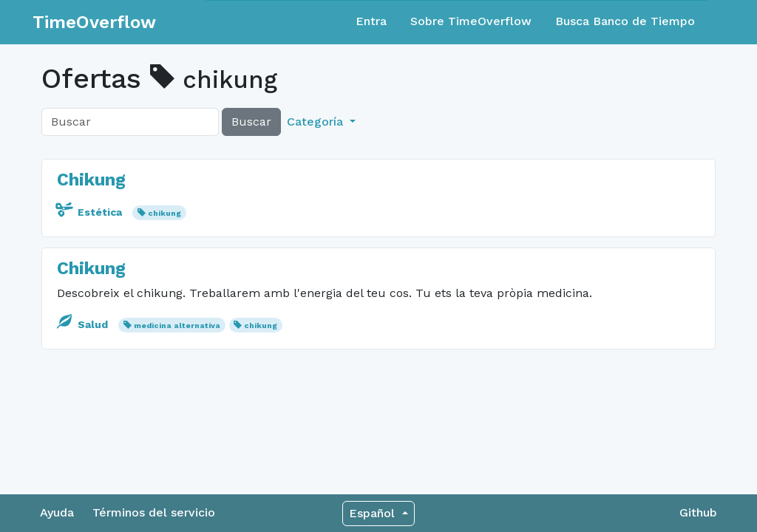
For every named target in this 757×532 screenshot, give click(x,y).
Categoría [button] (317, 122)
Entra (371, 21)
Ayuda (57, 512)
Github (698, 512)
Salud (84, 324)
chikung (164, 213)
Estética (91, 212)
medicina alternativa (177, 325)
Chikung (91, 180)
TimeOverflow (94, 22)
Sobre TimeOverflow (471, 21)
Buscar (251, 122)
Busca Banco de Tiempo (625, 21)
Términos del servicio (154, 512)
